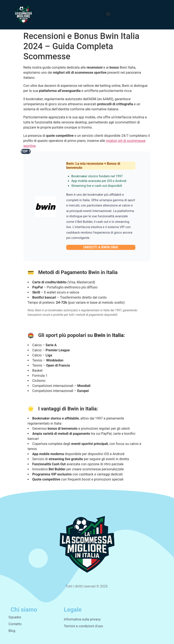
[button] (108, 14)
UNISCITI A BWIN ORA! (101, 247)
